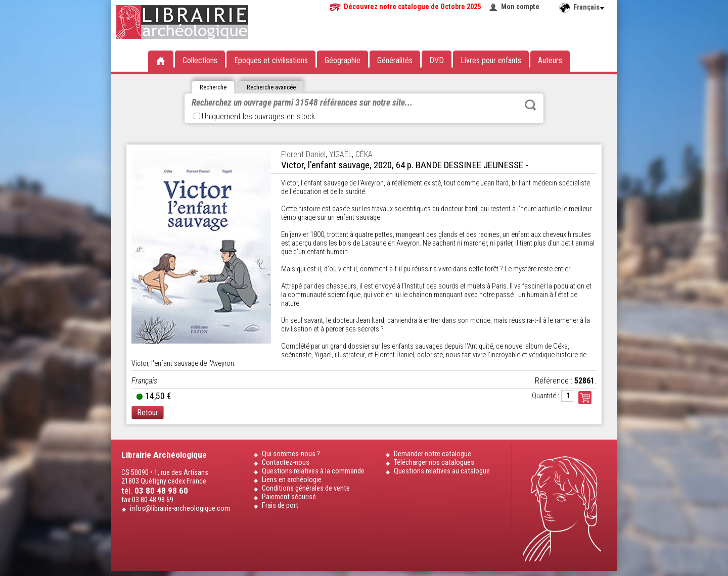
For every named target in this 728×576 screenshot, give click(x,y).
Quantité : (545, 396)
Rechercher (530, 105)
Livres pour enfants (491, 60)
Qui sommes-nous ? (291, 454)
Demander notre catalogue (433, 454)
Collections (200, 60)
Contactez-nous (286, 463)
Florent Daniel (303, 154)
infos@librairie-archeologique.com (180, 509)
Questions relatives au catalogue (442, 471)
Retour (148, 413)
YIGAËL (340, 154)
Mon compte (520, 7)
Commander (585, 398)
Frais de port (280, 506)
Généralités (395, 60)
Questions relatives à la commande (313, 471)
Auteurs (550, 60)
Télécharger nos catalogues (434, 463)
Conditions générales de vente (306, 488)
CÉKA (364, 154)
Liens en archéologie (292, 480)
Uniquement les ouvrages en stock (254, 116)
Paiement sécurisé (289, 497)
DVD (437, 60)
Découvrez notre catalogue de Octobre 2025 (412, 7)
